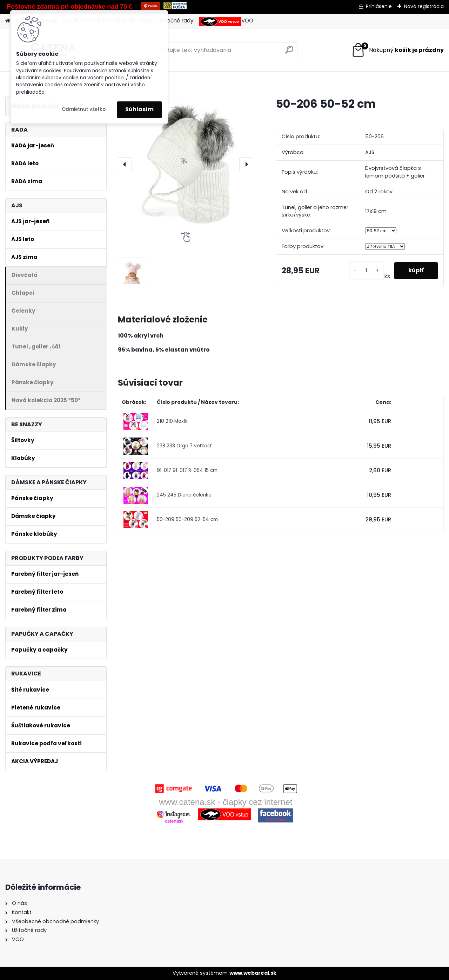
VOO (226, 22)
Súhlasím (139, 109)
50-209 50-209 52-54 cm (187, 519)
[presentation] (125, 164)
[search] (289, 52)
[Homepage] (8, 21)
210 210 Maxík (172, 421)
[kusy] (366, 271)
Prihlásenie (379, 6)
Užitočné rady (176, 21)
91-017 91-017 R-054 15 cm (187, 470)
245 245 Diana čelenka (184, 495)
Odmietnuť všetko (84, 109)
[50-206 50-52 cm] (186, 164)
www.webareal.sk (253, 973)
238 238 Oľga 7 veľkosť (184, 446)
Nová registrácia (424, 6)
